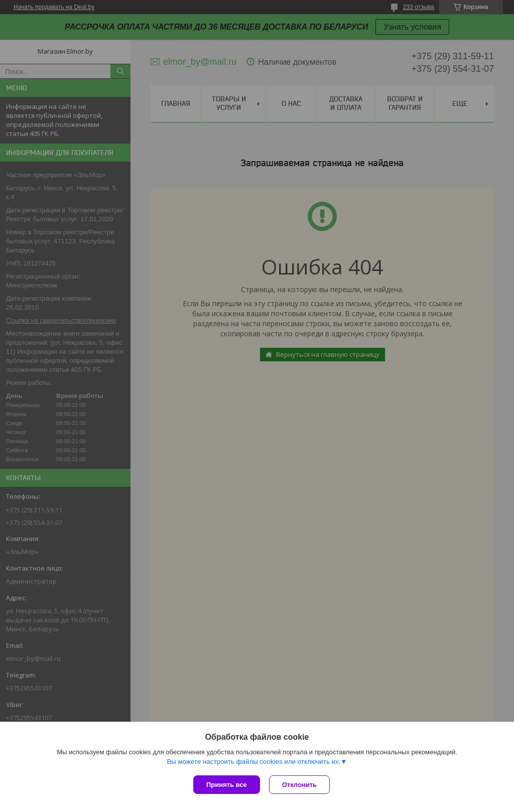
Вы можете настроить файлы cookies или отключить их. (253, 763)
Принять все (227, 785)
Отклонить (300, 785)
